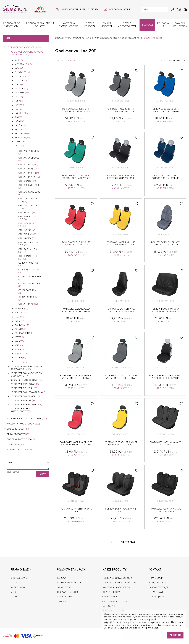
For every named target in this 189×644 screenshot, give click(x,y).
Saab (19, 341)
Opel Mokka (27, 230)
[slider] (7, 469)
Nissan (20, 142)
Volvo (20, 329)
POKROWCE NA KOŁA (23, 401)
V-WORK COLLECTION (19, 450)
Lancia (20, 125)
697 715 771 (158, 592)
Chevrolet (22, 72)
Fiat (19, 97)
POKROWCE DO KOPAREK (25, 396)
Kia (18, 117)
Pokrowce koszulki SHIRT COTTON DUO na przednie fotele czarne (121, 178)
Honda (20, 105)
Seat (19, 345)
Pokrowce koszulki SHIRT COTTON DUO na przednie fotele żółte (121, 245)
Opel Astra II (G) (29, 169)
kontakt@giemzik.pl (120, 9)
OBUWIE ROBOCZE (107, 25)
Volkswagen (24, 333)
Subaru (21, 354)
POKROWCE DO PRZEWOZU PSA (28, 392)
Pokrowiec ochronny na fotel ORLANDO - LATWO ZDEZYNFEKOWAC (121, 312)
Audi (19, 60)
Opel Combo (27, 181)
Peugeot (21, 309)
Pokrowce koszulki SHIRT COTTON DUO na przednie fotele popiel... (76, 112)
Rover (20, 337)
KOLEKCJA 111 (163, 25)
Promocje (147, 25)
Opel (19, 146)
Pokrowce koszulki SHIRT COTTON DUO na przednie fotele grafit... (121, 112)
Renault (21, 313)
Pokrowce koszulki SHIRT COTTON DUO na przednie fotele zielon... (76, 178)
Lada (19, 121)
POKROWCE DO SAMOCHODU (12, 25)
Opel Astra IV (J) (29, 177)
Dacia (20, 85)
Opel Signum (27, 234)
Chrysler (21, 77)
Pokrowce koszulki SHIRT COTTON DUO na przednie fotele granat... (165, 178)
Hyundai (21, 113)
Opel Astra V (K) (28, 304)
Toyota (21, 362)
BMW (19, 68)
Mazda (20, 129)
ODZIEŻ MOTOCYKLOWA (127, 25)
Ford (19, 101)
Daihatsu (22, 93)
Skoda (20, 350)
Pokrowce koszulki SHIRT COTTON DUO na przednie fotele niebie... (165, 112)
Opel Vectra (27, 238)
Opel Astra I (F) (28, 165)
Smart (19, 317)
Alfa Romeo (23, 64)
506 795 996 (92, 9)
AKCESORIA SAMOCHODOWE (69, 25)
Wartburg (22, 325)
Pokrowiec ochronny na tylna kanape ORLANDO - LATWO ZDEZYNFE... (165, 312)
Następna (128, 543)
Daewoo (21, 89)
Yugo (19, 321)
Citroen (21, 81)
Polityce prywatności (148, 628)
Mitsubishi (22, 138)
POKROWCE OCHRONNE (24, 388)
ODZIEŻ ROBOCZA (90, 25)
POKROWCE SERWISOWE (25, 384)
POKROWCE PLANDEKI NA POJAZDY (40, 25)
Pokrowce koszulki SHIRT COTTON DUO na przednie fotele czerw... (76, 245)
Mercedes (22, 134)
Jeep (19, 109)
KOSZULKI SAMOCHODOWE (26, 380)
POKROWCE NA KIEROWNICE (26, 405)
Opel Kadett (27, 213)
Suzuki (20, 358)
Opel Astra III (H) (29, 173)
